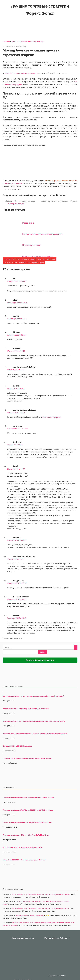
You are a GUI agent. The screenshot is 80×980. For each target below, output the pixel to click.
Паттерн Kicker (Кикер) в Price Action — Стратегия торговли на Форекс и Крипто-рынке (35, 734)
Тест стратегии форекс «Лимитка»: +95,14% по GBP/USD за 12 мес (27, 823)
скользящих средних (12, 183)
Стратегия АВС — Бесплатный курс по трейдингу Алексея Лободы (27, 759)
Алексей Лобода (22, 46)
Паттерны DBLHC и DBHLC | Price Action (17, 746)
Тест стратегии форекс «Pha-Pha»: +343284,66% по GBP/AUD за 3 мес (28, 798)
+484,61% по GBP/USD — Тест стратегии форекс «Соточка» (24, 860)
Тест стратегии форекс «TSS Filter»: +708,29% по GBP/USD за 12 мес (28, 810)
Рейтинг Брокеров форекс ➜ (40, 660)
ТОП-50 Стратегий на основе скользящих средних (24, 263)
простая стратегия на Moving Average (27, 41)
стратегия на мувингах (46, 259)
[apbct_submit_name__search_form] (43, 652)
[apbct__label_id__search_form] (21, 652)
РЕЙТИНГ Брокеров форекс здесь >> (21, 73)
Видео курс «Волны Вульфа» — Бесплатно (30, 916)
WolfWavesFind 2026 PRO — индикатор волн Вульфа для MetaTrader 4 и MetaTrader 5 (34, 721)
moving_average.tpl (16, 204)
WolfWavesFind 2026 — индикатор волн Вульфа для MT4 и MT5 (26, 709)
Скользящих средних (51, 417)
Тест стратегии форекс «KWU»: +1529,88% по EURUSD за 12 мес (26, 835)
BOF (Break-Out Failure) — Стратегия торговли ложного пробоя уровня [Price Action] (33, 696)
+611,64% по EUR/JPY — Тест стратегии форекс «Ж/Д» (23, 848)
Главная (6, 41)
